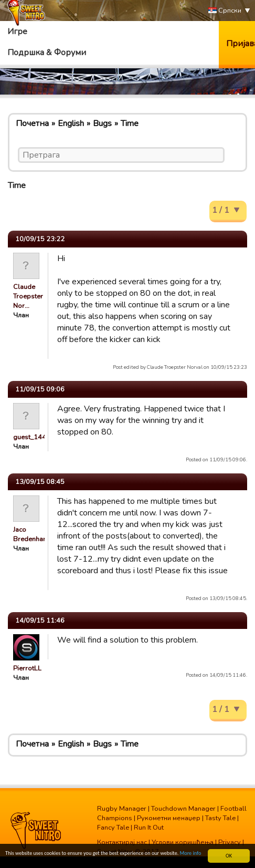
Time (130, 123)
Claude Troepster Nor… (28, 296)
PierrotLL (27, 668)
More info (191, 854)
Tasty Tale (220, 818)
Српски (225, 11)
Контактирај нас (122, 842)
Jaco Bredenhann (32, 534)
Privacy (230, 842)
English (71, 123)
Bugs (102, 123)
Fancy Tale (113, 828)
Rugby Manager (122, 809)
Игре (17, 32)
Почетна (32, 123)
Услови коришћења (183, 842)
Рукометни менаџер (169, 818)
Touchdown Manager (183, 809)
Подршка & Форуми (47, 53)
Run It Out (149, 828)
